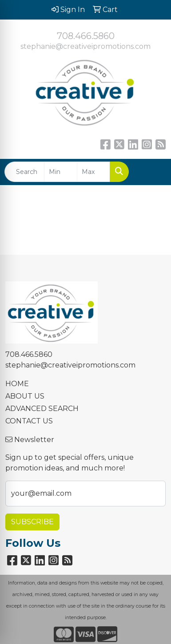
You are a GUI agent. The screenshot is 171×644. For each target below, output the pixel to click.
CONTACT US (29, 421)
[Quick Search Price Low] (61, 172)
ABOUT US (25, 396)
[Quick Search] (24, 172)
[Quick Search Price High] (93, 172)
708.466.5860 (86, 36)
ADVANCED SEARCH (42, 409)
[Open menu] (153, 172)
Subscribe (32, 522)
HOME (17, 384)
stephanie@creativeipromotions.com (85, 46)
